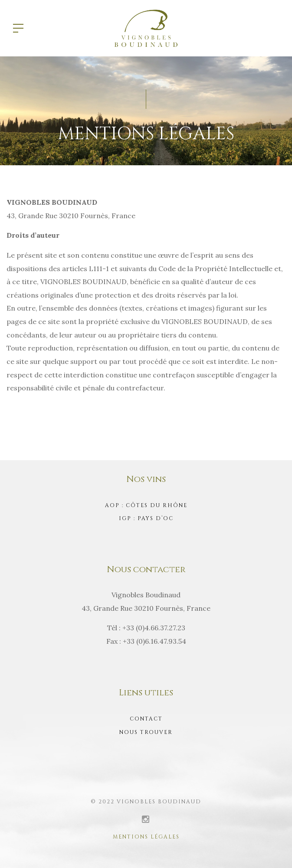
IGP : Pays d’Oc (146, 518)
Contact (146, 719)
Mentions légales (146, 837)
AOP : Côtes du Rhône (146, 505)
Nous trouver (146, 732)
